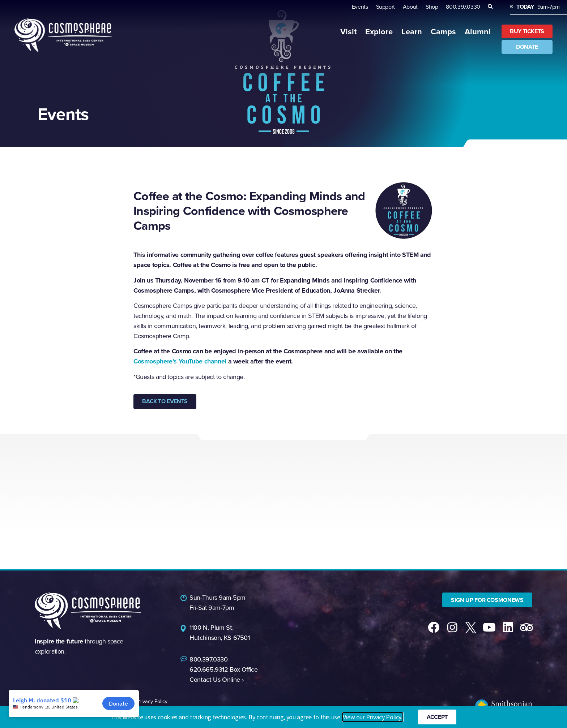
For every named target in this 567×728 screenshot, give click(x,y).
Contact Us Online (215, 678)
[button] (490, 7)
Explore (379, 32)
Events (360, 7)
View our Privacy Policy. (373, 717)
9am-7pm (538, 7)
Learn (412, 32)
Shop (432, 7)
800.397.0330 (463, 7)
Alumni (478, 32)
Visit (348, 32)
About (410, 7)
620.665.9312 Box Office (223, 668)
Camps (443, 32)
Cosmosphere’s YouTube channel (180, 361)
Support (385, 7)
